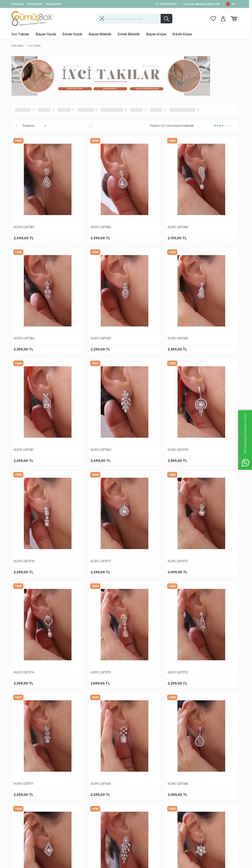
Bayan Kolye (156, 34)
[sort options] (34, 126)
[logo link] (35, 19)
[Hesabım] (223, 19)
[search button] (167, 19)
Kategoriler (35, 4)
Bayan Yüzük (46, 34)
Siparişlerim (54, 4)
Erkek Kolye (182, 34)
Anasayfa (18, 4)
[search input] (135, 19)
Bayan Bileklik (100, 34)
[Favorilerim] (213, 19)
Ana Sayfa (17, 45)
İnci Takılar (20, 34)
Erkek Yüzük (72, 34)
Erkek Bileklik (129, 34)
